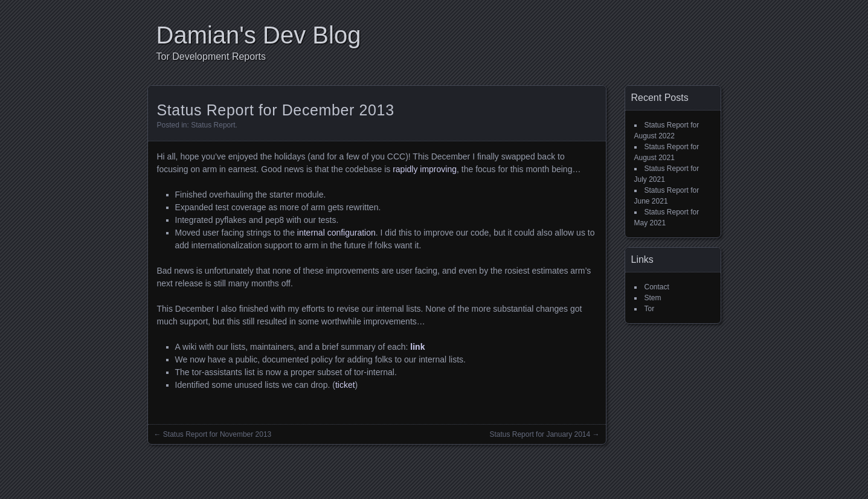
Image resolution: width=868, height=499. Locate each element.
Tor (650, 309)
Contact (657, 287)
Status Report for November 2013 (217, 434)
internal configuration (336, 233)
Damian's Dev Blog (259, 35)
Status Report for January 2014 (540, 434)
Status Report (213, 125)
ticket (345, 385)
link (417, 347)
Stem (653, 298)
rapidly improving (425, 169)
